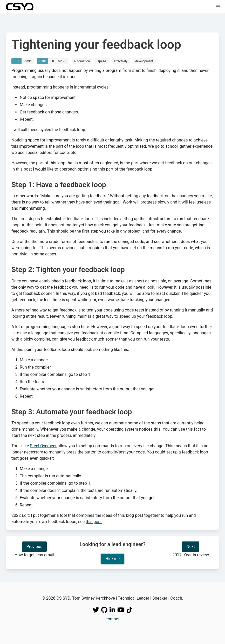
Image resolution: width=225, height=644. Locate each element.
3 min (28, 61)
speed (102, 61)
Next (191, 547)
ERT (16, 61)
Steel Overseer (43, 446)
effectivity (121, 61)
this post (94, 522)
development (144, 61)
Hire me (113, 559)
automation (82, 61)
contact (113, 619)
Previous (35, 547)
